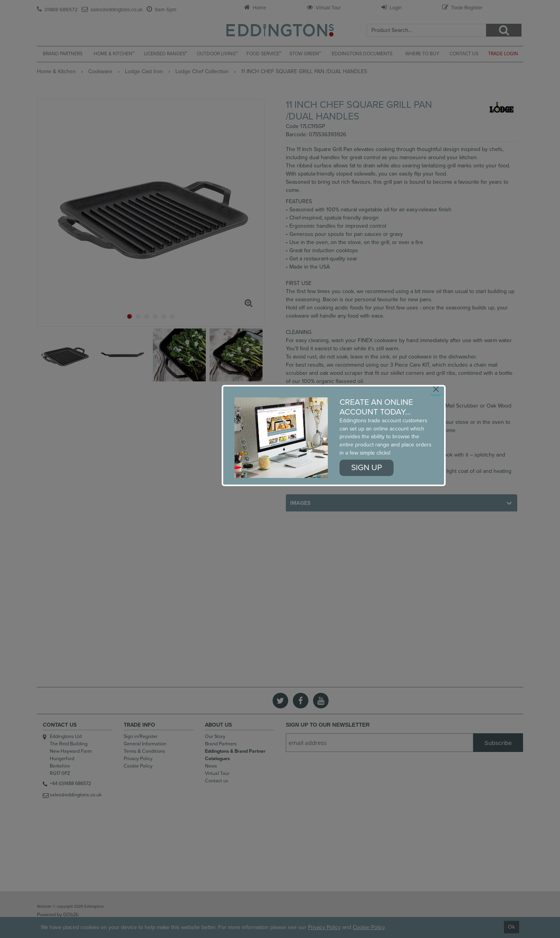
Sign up (367, 468)
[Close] (436, 389)
